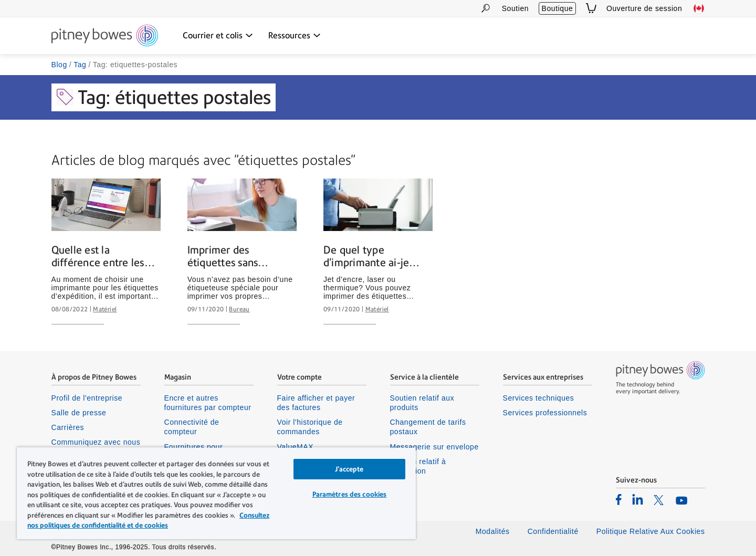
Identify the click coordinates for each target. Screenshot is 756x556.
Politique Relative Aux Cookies (651, 531)
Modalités (493, 531)
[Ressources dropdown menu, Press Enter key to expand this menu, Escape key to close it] (295, 36)
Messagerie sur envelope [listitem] (434, 447)
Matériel (105, 309)
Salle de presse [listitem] (79, 413)
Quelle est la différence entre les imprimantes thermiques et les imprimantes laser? (98, 257)
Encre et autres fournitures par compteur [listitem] (208, 403)
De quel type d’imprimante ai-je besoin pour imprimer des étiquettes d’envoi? (378, 257)
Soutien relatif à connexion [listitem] (418, 466)
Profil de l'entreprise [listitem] (87, 398)
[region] (216, 493)
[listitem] (619, 499)
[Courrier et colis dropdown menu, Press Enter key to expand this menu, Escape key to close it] (218, 36)
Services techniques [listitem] (539, 398)
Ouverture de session (644, 8)
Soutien (515, 8)
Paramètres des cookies (350, 494)
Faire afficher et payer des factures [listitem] (316, 403)
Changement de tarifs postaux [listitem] (428, 427)
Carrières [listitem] (68, 427)
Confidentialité (553, 531)
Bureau (239, 309)
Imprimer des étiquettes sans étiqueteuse (223, 257)
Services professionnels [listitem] (545, 413)
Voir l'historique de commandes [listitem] (310, 427)
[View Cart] (591, 8)
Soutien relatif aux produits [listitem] (422, 403)
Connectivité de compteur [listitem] (192, 427)
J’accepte (349, 469)
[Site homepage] (105, 36)
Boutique (558, 8)
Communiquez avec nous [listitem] (96, 442)
